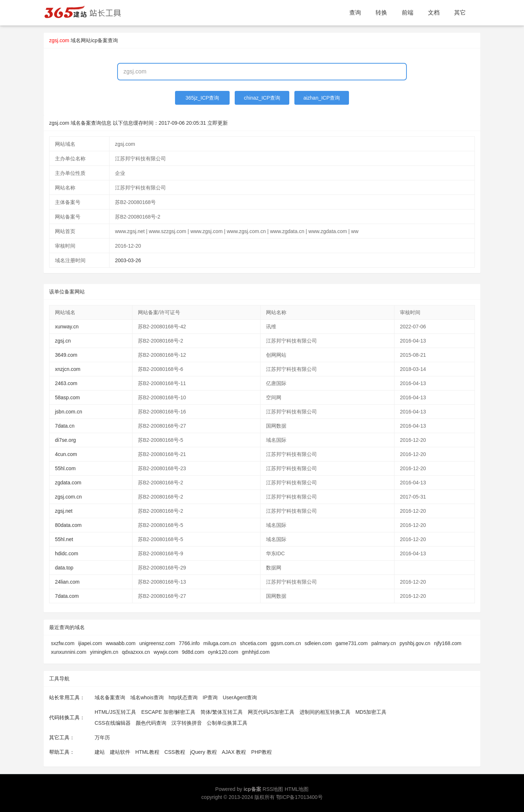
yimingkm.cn (104, 652)
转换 (381, 13)
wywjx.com (166, 652)
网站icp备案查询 (99, 40)
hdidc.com (67, 553)
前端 (408, 13)
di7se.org (65, 440)
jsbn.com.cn (69, 412)
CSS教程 (175, 752)
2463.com (66, 383)
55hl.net (64, 539)
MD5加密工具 (371, 712)
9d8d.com (193, 652)
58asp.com (67, 397)
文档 (434, 13)
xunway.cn (67, 327)
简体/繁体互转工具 (222, 712)
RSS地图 (273, 789)
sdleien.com (318, 643)
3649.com (66, 355)
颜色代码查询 (151, 723)
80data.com (68, 525)
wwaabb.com (121, 643)
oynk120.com (223, 652)
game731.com (352, 643)
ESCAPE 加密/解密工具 (168, 712)
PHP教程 (261, 752)
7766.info (189, 643)
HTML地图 (297, 789)
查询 (355, 13)
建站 (100, 752)
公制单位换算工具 (227, 723)
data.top (64, 568)
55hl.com (65, 468)
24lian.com (67, 582)
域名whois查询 (147, 697)
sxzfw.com (63, 643)
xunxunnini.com (69, 652)
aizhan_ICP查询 (322, 98)
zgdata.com (68, 483)
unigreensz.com (157, 643)
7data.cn (65, 426)
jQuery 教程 (203, 752)
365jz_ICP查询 (203, 98)
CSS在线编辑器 (113, 723)
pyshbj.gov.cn (415, 643)
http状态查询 (183, 697)
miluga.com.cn (220, 643)
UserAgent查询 (240, 697)
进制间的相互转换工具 (325, 712)
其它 (460, 13)
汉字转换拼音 (187, 723)
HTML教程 (147, 752)
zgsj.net (64, 511)
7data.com (67, 596)
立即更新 (218, 123)
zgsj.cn (63, 341)
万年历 (102, 737)
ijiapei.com (90, 643)
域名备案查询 (110, 697)
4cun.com (66, 454)
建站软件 (120, 752)
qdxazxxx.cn (136, 652)
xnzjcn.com (68, 369)
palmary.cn (384, 643)
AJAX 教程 (234, 752)
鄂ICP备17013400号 (299, 797)
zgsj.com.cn (68, 497)
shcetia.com (253, 643)
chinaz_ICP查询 (262, 98)
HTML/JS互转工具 (115, 712)
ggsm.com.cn (286, 643)
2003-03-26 (128, 260)
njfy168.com (448, 643)
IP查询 (210, 697)
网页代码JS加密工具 (271, 712)
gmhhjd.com (256, 652)
